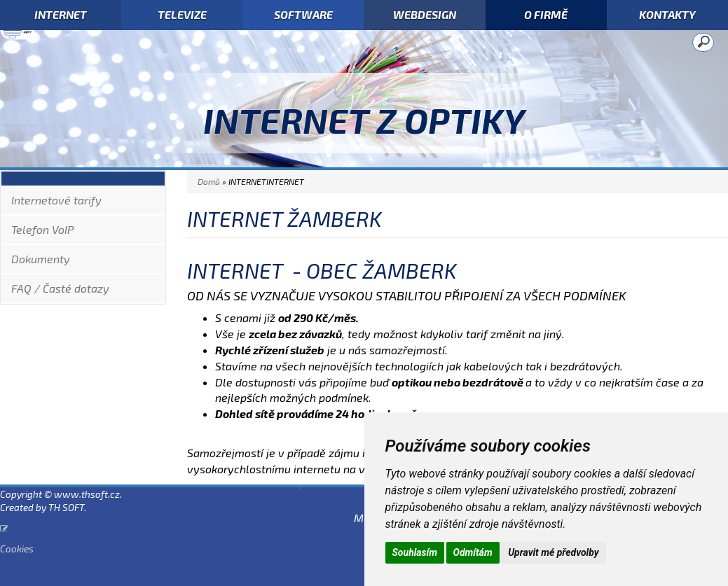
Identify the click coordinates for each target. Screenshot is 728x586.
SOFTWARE (303, 14)
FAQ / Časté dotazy (60, 288)
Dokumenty (41, 259)
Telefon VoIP (42, 229)
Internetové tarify (56, 200)
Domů (209, 181)
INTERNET (61, 14)
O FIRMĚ (546, 14)
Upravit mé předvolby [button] (553, 552)
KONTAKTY (667, 14)
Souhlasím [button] (415, 552)
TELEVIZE (182, 14)
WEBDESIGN (425, 14)
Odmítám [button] (473, 552)
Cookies (17, 549)
